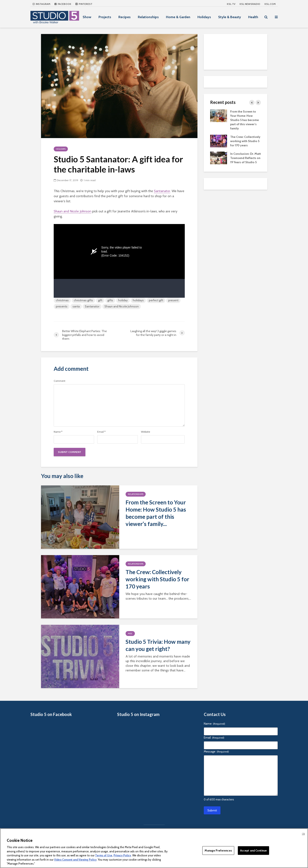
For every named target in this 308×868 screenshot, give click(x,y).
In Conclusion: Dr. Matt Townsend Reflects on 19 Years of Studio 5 (246, 158)
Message (216, 751)
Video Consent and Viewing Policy (75, 860)
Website (146, 432)
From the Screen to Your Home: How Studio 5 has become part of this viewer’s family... (156, 513)
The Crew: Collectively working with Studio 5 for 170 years (157, 579)
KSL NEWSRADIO (250, 4)
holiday (123, 300)
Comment (60, 381)
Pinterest (84, 4)
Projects (105, 17)
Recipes (125, 17)
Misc (130, 634)
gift (100, 300)
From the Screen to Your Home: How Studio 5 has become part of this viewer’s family (244, 120)
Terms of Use (104, 855)
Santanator (162, 191)
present (173, 300)
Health (253, 17)
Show (87, 17)
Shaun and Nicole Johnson (73, 211)
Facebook (63, 4)
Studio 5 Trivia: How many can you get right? (158, 645)
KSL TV (231, 4)
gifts (110, 300)
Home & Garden (178, 17)
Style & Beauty (230, 17)
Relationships (148, 17)
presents (62, 306)
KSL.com (270, 4)
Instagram (41, 4)
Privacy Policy (122, 855)
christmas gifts (83, 300)
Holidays (204, 17)
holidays (138, 300)
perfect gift (156, 300)
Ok (303, 834)
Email (101, 432)
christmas (62, 300)
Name (58, 432)
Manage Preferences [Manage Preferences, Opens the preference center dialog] (218, 850)
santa (76, 306)
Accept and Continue (253, 850)
